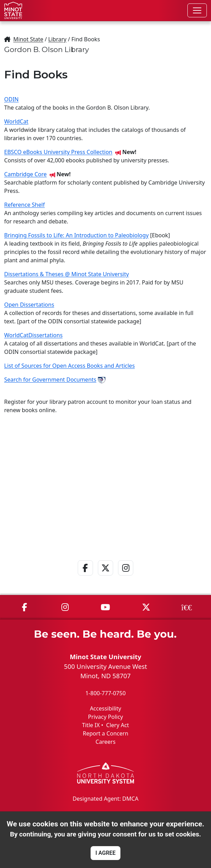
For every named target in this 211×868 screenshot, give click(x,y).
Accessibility (105, 708)
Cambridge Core (26, 174)
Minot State (28, 39)
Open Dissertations (29, 305)
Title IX (91, 725)
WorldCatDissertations (33, 335)
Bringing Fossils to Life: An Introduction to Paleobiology (76, 235)
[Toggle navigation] (197, 10)
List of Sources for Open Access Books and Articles (69, 366)
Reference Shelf (24, 205)
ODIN (11, 99)
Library (57, 39)
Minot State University (105, 657)
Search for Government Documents (50, 380)
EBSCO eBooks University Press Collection (58, 152)
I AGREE (105, 853)
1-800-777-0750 (105, 693)
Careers (105, 742)
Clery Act (118, 725)
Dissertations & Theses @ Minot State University (66, 274)
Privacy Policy (106, 717)
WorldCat (16, 121)
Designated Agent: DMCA (105, 799)
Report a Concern (105, 733)
